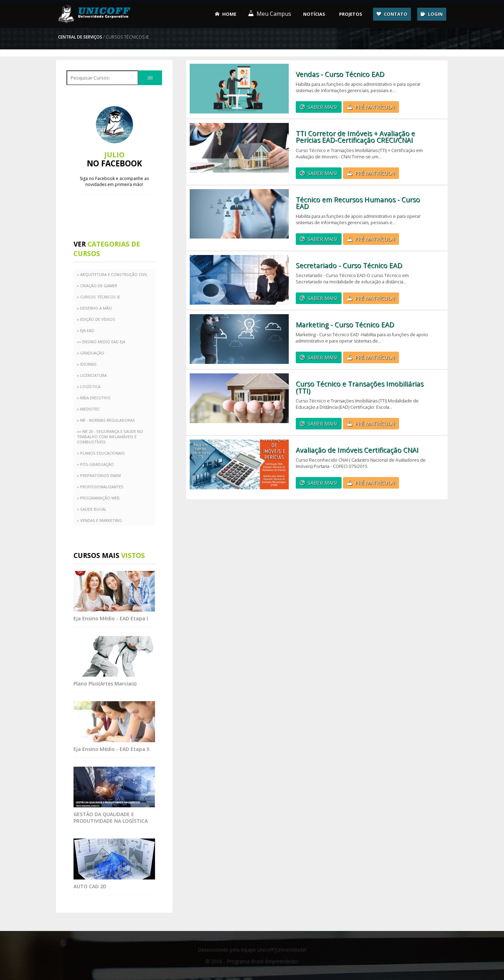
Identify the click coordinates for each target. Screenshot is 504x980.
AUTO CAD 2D (90, 886)
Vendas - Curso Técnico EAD (340, 74)
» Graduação (91, 353)
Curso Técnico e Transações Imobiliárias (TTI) (360, 387)
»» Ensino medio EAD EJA (101, 342)
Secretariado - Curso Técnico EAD (349, 265)
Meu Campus (274, 14)
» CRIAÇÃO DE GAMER (97, 286)
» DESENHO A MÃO (94, 308)
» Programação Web (98, 498)
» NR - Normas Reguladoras (106, 420)
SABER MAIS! (323, 107)
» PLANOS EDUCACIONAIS (101, 453)
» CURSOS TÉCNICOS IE (99, 297)
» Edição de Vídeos (96, 319)
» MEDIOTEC (88, 409)
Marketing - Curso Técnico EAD (345, 325)
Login (435, 14)
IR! (150, 78)
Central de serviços (80, 37)
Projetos (351, 14)
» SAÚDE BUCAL (92, 509)
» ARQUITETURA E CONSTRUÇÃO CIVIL (112, 274)
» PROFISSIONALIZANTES (100, 487)
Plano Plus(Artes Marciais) (105, 684)
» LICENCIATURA (92, 375)
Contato (396, 14)
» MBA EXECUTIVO (94, 398)
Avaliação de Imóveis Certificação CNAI (357, 450)
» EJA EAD (86, 330)
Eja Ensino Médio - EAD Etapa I (111, 618)
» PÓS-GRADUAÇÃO (95, 464)
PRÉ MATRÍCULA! (375, 107)
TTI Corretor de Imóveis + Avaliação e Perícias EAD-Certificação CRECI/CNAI (355, 137)
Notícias (314, 14)
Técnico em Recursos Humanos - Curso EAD (358, 203)
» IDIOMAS (87, 364)
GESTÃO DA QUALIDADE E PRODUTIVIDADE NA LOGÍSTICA (111, 817)
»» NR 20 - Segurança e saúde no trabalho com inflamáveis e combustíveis (110, 437)
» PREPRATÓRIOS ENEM (99, 475)
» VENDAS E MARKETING (99, 520)
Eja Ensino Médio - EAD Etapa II (111, 749)
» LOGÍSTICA (89, 387)
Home (229, 14)
